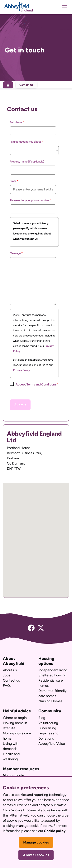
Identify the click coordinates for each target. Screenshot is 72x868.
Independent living (53, 670)
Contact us (11, 680)
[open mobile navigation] (65, 7)
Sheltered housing (52, 675)
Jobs (7, 675)
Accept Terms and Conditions (36, 384)
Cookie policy (55, 831)
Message (16, 253)
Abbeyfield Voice (52, 744)
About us (10, 670)
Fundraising (47, 728)
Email (13, 181)
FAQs (7, 686)
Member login (13, 776)
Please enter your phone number (30, 200)
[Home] (8, 85)
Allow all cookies (36, 855)
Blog (42, 718)
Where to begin (15, 718)
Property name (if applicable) (27, 162)
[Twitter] (41, 628)
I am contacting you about (26, 142)
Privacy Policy (22, 370)
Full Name (16, 122)
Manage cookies (36, 842)
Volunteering (48, 723)
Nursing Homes (50, 701)
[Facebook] (31, 628)
